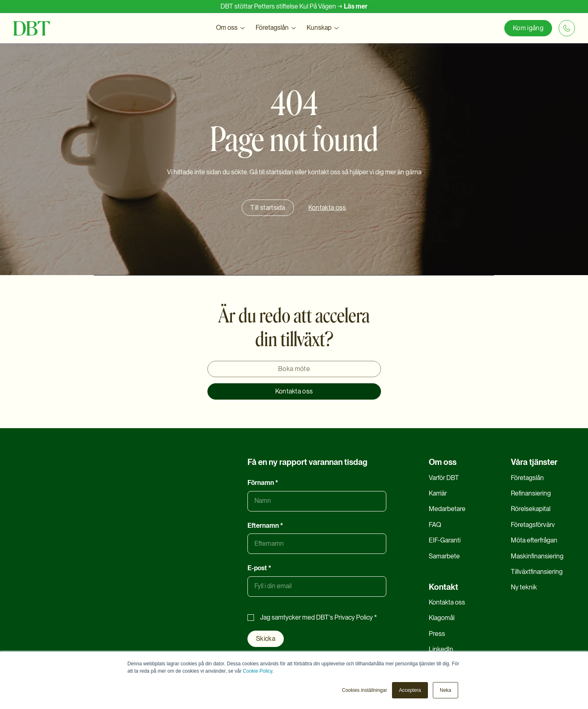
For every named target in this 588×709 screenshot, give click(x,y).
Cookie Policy (258, 671)
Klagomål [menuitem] (442, 618)
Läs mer (356, 6)
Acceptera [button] (410, 690)
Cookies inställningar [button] (364, 690)
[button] (231, 28)
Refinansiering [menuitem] (531, 493)
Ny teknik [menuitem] (524, 587)
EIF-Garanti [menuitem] (445, 540)
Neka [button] (445, 690)
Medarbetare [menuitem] (447, 509)
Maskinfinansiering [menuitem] (537, 556)
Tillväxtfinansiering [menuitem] (537, 572)
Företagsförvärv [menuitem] (533, 525)
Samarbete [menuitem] (444, 556)
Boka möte (294, 369)
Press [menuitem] (437, 634)
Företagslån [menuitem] (527, 478)
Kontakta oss (294, 391)
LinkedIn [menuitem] (441, 649)
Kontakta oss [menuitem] (447, 602)
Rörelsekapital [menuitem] (531, 509)
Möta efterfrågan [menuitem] (534, 540)
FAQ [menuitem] (435, 525)
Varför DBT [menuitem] (444, 478)
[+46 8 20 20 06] (567, 28)
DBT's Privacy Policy (344, 617)
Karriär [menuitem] (438, 493)
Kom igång (528, 28)
